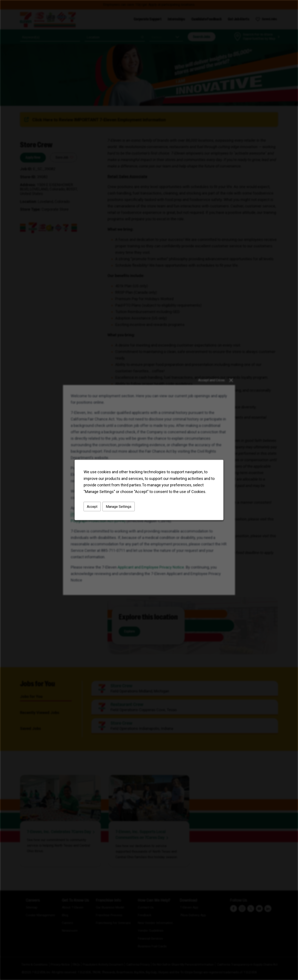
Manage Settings (119, 507)
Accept (92, 507)
